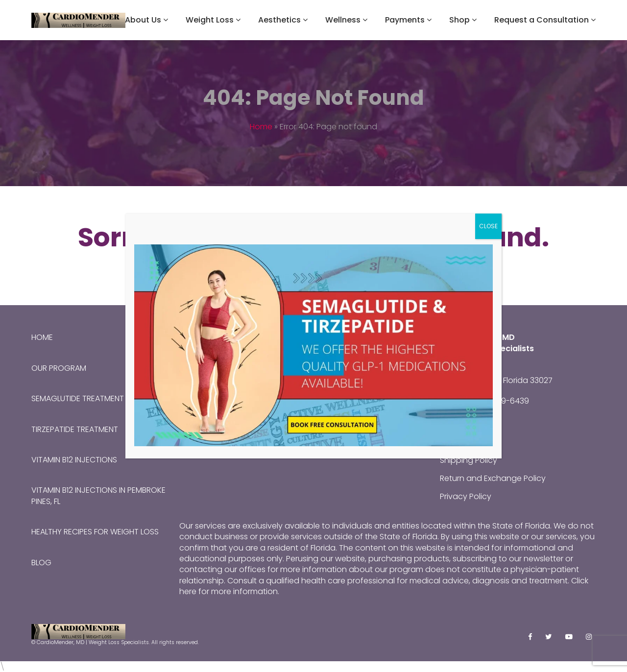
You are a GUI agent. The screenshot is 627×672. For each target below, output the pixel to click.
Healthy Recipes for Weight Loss (95, 532)
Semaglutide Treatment (78, 398)
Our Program (59, 368)
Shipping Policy (469, 460)
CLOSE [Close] (488, 226)
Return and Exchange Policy (493, 478)
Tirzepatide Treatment (75, 429)
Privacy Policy (466, 496)
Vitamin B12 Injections (74, 460)
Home (261, 127)
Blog (41, 563)
